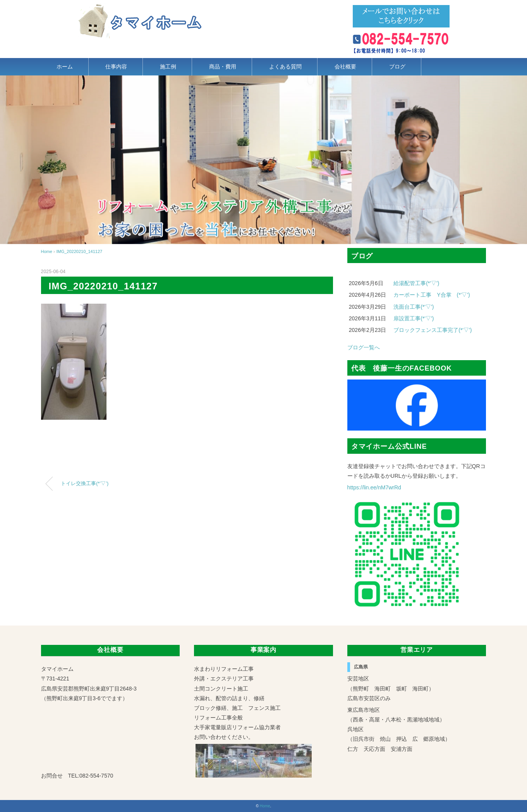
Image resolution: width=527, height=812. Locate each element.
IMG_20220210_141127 (79, 251)
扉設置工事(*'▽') (414, 318)
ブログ (397, 67)
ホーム (65, 67)
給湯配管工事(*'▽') (416, 283)
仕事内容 (116, 67)
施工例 (168, 67)
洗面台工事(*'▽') (414, 307)
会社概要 (345, 67)
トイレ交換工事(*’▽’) (85, 484)
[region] (263, 160)
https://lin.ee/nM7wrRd (374, 487)
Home (265, 806)
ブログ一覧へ (364, 347)
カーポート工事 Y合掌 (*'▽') (432, 295)
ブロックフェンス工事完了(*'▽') (433, 330)
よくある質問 (285, 67)
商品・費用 (223, 67)
